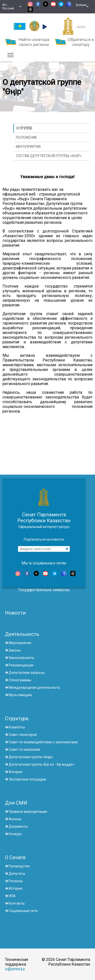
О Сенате (15, 857)
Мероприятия (28, 147)
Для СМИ (16, 803)
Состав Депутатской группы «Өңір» (49, 156)
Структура (17, 719)
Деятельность (22, 634)
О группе (24, 128)
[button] (44, 27)
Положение (26, 137)
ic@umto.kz (15, 969)
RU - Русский (12, 7)
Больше (82, 7)
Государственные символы (44, 590)
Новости (15, 613)
